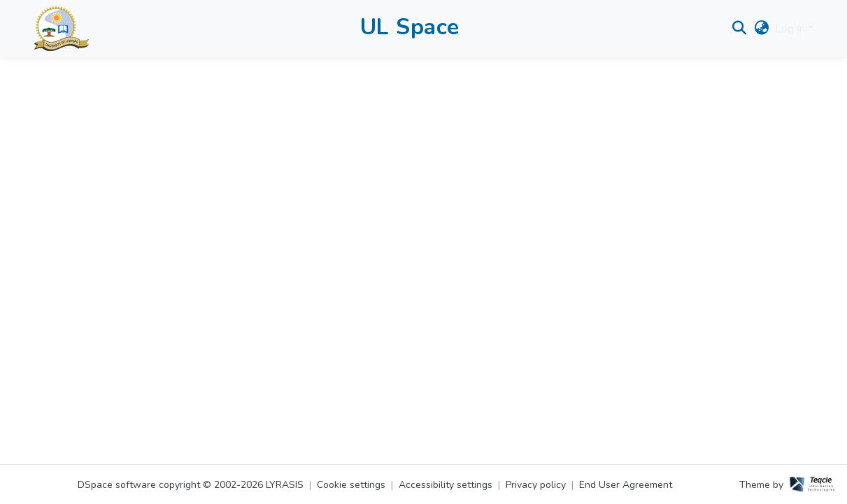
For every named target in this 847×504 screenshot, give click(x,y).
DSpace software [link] (117, 485)
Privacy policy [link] (536, 485)
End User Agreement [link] (626, 485)
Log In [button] (791, 32)
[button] (66, 32)
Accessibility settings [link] (446, 485)
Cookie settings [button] (351, 485)
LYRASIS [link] (285, 485)
